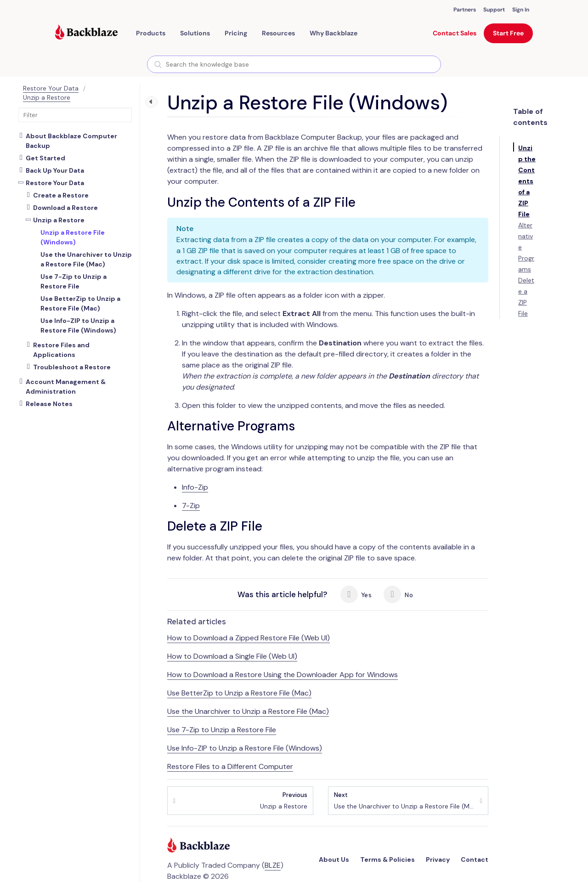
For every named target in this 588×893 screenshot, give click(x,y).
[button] (151, 33)
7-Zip (191, 506)
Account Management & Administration (66, 387)
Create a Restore (61, 195)
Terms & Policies (387, 859)
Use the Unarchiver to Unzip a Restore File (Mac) (248, 711)
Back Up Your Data (55, 170)
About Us (334, 859)
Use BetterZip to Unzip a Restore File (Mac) (239, 693)
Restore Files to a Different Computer (230, 766)
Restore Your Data (51, 88)
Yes (356, 594)
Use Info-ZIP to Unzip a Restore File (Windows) (245, 748)
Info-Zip (195, 487)
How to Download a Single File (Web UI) (232, 656)
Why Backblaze (334, 33)
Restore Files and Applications (61, 350)
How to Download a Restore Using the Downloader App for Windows (283, 675)
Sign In (521, 10)
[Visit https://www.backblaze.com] (86, 33)
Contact (475, 859)
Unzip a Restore (47, 97)
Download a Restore (65, 208)
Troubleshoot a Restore (72, 367)
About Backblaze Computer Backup (71, 141)
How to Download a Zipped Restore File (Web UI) (249, 638)
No (398, 594)
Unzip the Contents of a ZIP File (527, 181)
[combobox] (294, 64)
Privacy (438, 859)
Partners (465, 10)
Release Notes (49, 404)
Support (494, 10)
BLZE (273, 865)
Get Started (45, 158)
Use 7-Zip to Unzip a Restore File (222, 730)
